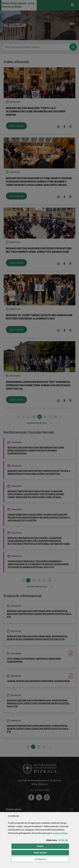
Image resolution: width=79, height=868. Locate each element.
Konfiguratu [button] (52, 859)
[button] (60, 840)
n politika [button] (60, 833)
